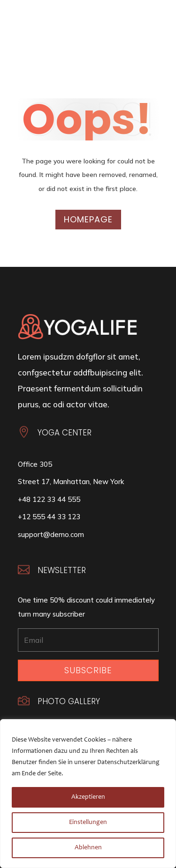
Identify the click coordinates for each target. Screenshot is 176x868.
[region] (88, 794)
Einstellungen (88, 823)
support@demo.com (51, 534)
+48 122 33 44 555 (49, 499)
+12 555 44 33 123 (49, 517)
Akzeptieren (88, 797)
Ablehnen (88, 848)
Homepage (88, 219)
